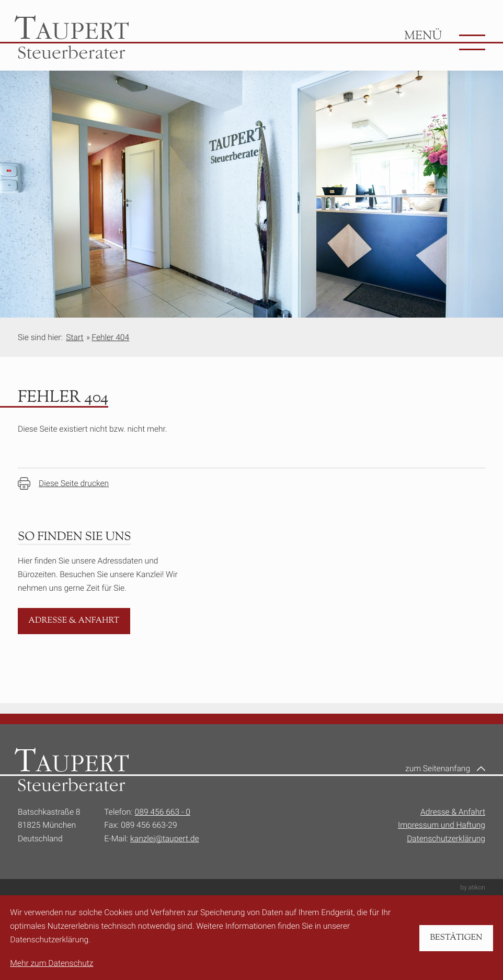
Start (75, 337)
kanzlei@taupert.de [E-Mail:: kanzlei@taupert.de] (164, 838)
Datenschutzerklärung (446, 838)
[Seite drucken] (63, 483)
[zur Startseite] (72, 37)
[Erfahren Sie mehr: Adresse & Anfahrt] (74, 621)
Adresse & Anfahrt (453, 812)
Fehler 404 (110, 337)
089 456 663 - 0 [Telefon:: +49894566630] (163, 812)
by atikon (473, 887)
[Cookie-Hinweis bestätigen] (456, 938)
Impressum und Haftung (442, 825)
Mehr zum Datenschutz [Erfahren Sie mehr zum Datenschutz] (52, 963)
